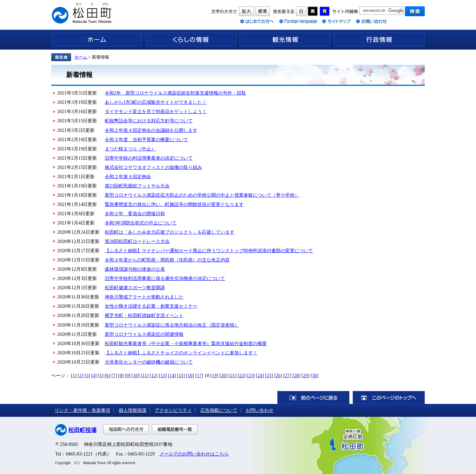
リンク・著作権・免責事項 (82, 410)
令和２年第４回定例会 (128, 177)
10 (136, 375)
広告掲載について (219, 410)
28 (296, 375)
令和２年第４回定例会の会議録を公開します (151, 130)
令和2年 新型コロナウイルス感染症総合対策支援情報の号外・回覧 (175, 93)
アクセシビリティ (173, 410)
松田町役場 (82, 430)
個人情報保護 (133, 410)
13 (163, 375)
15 (181, 375)
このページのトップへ (389, 397)
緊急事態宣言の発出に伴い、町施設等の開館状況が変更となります (174, 204)
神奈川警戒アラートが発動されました (144, 297)
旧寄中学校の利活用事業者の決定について (149, 158)
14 (172, 375)
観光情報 (285, 40)
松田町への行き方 (126, 429)
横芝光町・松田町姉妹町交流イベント (144, 315)
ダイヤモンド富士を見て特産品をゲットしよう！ (156, 111)
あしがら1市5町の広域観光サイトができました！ (156, 102)
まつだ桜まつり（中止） (130, 149)
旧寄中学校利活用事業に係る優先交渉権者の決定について (165, 278)
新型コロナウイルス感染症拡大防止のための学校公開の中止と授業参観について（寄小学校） (202, 195)
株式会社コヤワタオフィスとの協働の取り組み (153, 167)
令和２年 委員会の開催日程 (135, 214)
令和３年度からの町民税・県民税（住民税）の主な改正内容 (167, 260)
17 (199, 375)
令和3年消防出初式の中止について (141, 223)
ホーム (97, 40)
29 (305, 375)
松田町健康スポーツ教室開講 (135, 288)
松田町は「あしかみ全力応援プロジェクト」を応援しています (170, 232)
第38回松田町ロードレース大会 (137, 241)
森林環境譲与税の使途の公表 (135, 269)
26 (278, 375)
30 (314, 375)
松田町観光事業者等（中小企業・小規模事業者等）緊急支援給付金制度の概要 (186, 343)
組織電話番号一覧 (175, 429)
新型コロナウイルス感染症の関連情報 (144, 334)
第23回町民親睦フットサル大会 (137, 186)
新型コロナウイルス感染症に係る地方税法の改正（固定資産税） (172, 325)
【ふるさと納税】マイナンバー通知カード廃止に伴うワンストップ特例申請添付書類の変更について (209, 251)
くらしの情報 (191, 40)
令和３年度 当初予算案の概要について (146, 139)
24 (260, 375)
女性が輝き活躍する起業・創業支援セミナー (151, 306)
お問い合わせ (259, 410)
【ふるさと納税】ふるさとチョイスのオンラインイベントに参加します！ (181, 353)
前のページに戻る (313, 397)
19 (214, 375)
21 (232, 375)
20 (223, 375)
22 (242, 375)
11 (145, 375)
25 (269, 375)
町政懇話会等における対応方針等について (149, 121)
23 (251, 375)
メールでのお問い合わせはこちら (194, 454)
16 (190, 375)
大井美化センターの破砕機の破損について (149, 362)
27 (287, 375)
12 (154, 375)
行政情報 (379, 40)
